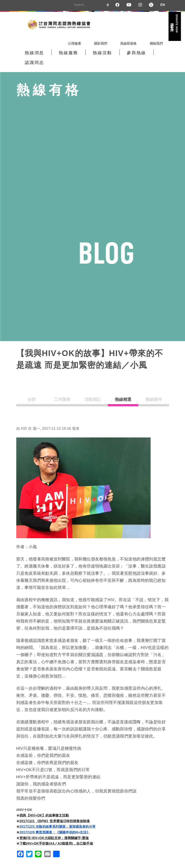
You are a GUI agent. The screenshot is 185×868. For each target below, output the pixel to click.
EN (163, 5)
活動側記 (93, 393)
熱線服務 (61, 55)
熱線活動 (90, 55)
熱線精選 (123, 393)
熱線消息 (32, 55)
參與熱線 (119, 55)
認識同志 (149, 55)
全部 (32, 393)
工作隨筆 (62, 393)
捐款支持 (174, 24)
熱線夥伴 (154, 393)
